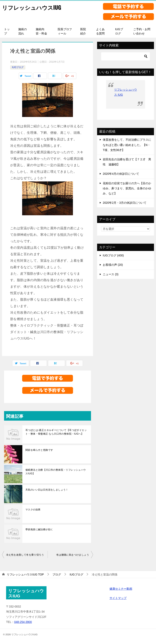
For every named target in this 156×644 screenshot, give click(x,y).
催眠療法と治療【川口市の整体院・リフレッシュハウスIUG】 (56, 472)
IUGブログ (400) (113, 255)
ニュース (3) (111, 274)
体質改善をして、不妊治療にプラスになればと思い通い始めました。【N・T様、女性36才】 (127, 145)
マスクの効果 (33, 510)
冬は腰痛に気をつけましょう (73, 555)
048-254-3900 (23, 622)
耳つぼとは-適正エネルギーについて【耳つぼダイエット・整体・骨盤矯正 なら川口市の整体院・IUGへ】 (56, 432)
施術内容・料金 (41, 31)
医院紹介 (83, 31)
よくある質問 (100, 31)
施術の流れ (23, 31)
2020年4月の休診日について (121, 174)
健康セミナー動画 (121, 589)
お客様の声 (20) (113, 265)
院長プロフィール (65, 31)
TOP (25, 574)
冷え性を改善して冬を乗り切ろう (25, 555)
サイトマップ (118, 598)
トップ (7, 31)
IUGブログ (119, 31)
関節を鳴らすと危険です (39, 450)
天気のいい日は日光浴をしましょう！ (47, 490)
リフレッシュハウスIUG (35, 7)
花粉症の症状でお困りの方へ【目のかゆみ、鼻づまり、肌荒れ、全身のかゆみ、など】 (127, 188)
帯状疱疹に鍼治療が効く (39, 529)
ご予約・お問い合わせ (142, 31)
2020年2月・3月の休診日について (125, 203)
